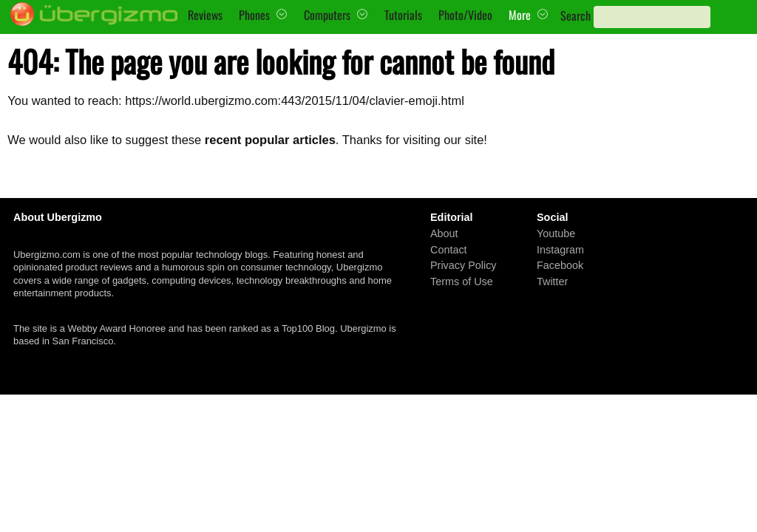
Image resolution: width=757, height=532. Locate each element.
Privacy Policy (464, 265)
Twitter (552, 282)
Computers (327, 15)
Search (576, 16)
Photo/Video (465, 15)
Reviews (205, 15)
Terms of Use (462, 282)
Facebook (560, 265)
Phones (254, 15)
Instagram (560, 249)
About (444, 233)
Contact (449, 249)
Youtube (556, 233)
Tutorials (403, 15)
